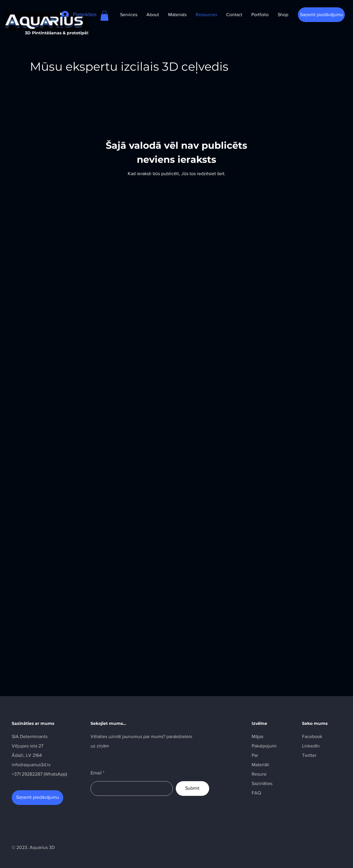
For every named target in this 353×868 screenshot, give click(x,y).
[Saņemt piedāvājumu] (321, 15)
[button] (104, 16)
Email (96, 773)
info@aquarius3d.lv (31, 765)
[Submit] (192, 789)
